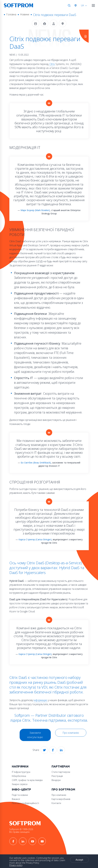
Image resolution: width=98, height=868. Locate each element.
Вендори (56, 780)
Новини (25, 14)
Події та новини (20, 795)
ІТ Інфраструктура (21, 772)
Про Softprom (63, 790)
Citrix (52, 64)
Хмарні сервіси (20, 784)
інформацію (40, 700)
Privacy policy (16, 865)
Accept (79, 860)
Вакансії (16, 799)
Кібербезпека (19, 776)
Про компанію (71, 733)
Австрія (76, 5)
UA (82, 5)
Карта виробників (61, 799)
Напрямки (20, 767)
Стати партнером (61, 772)
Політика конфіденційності (25, 803)
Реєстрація (57, 776)
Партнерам (61, 767)
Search (69, 5)
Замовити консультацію (35, 735)
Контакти (56, 803)
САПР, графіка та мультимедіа (27, 780)
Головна (11, 14)
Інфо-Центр (21, 790)
